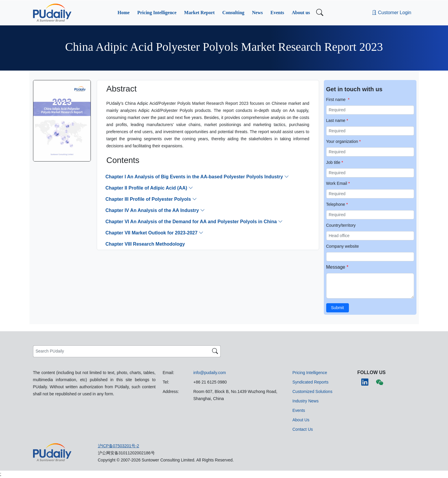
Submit (338, 308)
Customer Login (392, 13)
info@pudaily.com (210, 373)
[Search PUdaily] (122, 351)
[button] (124, 13)
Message (337, 267)
